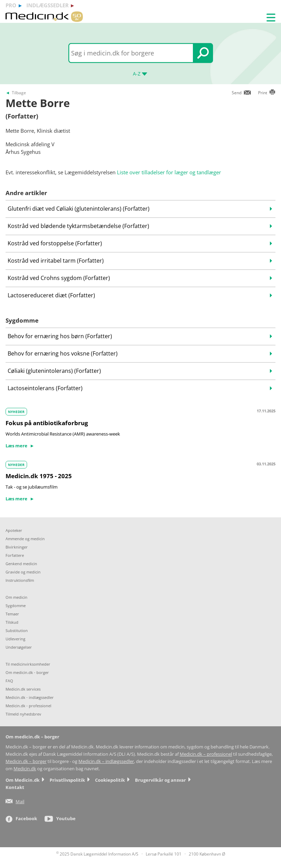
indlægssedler (48, 5)
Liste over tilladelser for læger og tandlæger (169, 172)
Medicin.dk (25, 769)
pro (11, 5)
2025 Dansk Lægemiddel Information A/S (97, 854)
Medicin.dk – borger (26, 761)
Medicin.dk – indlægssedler (106, 761)
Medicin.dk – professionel (206, 754)
